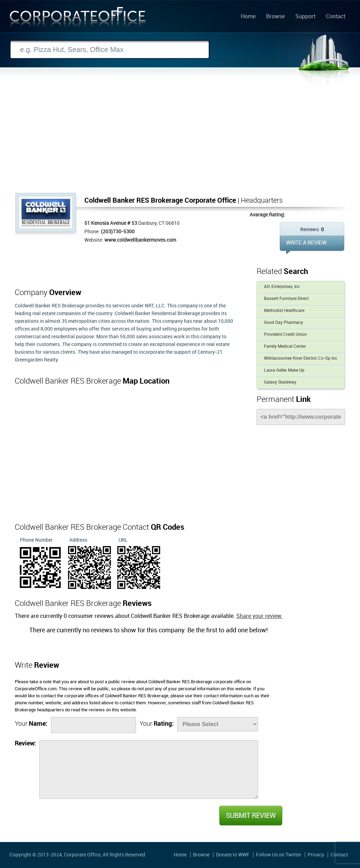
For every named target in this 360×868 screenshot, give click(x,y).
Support (305, 17)
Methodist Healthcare (284, 311)
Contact (336, 17)
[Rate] (218, 724)
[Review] (149, 769)
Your (31, 724)
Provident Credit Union (285, 335)
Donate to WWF (233, 855)
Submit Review (250, 816)
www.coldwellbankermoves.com (140, 240)
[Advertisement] (180, 140)
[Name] (94, 725)
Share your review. (259, 616)
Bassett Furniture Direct (286, 299)
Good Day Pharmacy (284, 323)
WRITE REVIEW (312, 245)
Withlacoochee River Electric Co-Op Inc (301, 358)
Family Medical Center (285, 347)
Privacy (316, 855)
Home (248, 17)
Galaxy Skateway (280, 382)
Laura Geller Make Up (284, 370)
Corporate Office (78, 19)
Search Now (249, 50)
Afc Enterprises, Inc (282, 287)
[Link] (301, 417)
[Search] (110, 50)
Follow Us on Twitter (279, 855)
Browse (275, 17)
